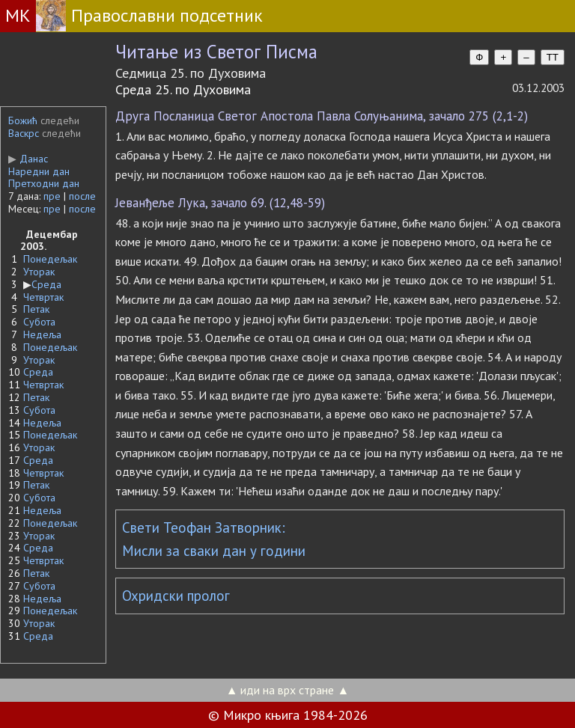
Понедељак (50, 259)
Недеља (42, 334)
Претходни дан (44, 183)
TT (553, 57)
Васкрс (24, 133)
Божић (23, 120)
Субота (39, 322)
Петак (36, 309)
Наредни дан (39, 171)
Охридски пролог (176, 596)
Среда (46, 284)
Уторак (39, 272)
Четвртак (43, 297)
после (82, 196)
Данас (28, 159)
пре (52, 196)
